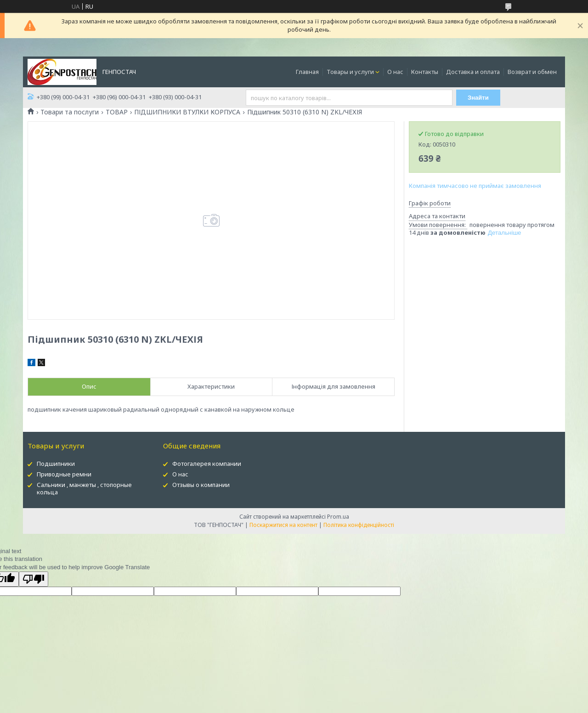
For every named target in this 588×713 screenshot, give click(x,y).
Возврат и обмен (532, 72)
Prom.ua (338, 517)
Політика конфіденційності (359, 525)
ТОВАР (117, 112)
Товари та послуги (70, 112)
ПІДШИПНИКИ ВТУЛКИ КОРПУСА (187, 112)
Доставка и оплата (473, 72)
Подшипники (56, 464)
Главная (307, 72)
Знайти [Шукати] (478, 98)
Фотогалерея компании (207, 464)
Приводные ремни (64, 474)
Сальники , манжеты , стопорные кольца (84, 489)
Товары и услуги (350, 72)
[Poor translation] (34, 579)
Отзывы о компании (201, 485)
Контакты (425, 72)
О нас (395, 72)
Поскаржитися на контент (283, 525)
